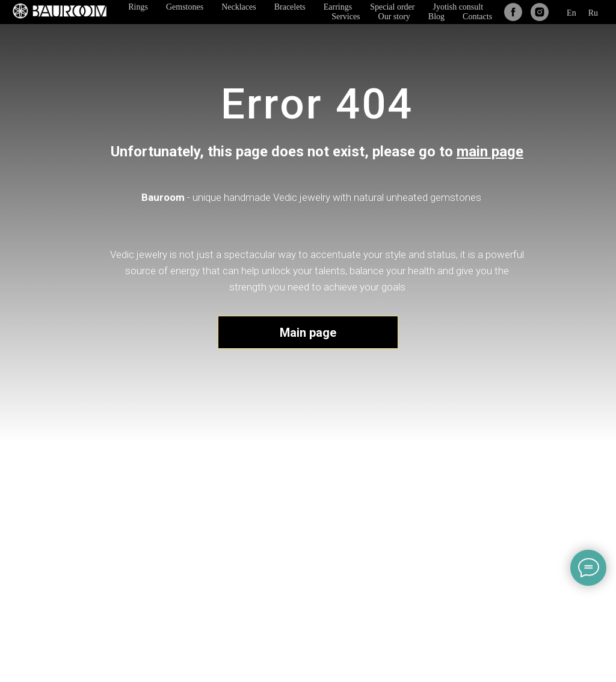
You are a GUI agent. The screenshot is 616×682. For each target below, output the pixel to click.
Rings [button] (138, 7)
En (571, 13)
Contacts (477, 17)
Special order (392, 7)
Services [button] (346, 17)
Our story (394, 17)
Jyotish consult (458, 7)
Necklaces (239, 7)
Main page (308, 333)
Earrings (338, 7)
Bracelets (290, 7)
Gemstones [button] (185, 7)
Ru (593, 13)
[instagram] (540, 12)
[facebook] (513, 12)
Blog (436, 17)
